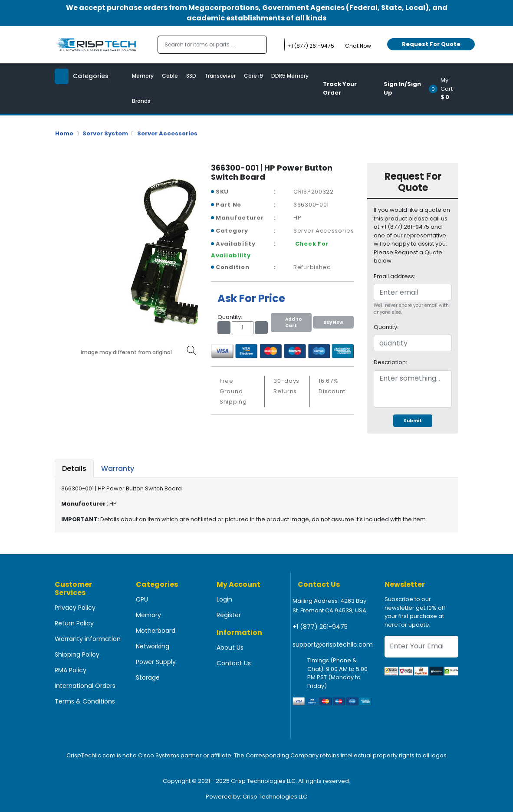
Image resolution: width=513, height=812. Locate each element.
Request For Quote (431, 44)
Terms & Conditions (85, 701)
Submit (413, 421)
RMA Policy (71, 670)
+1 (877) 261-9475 (320, 627)
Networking (153, 646)
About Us (230, 648)
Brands (141, 101)
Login (224, 599)
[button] (446, 89)
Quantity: (386, 327)
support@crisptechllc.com (333, 644)
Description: (390, 362)
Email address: (395, 276)
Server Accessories (167, 133)
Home (64, 133)
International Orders (85, 686)
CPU (142, 599)
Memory (143, 76)
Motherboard (156, 631)
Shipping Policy (77, 654)
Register (229, 615)
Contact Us (234, 663)
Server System (105, 133)
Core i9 (253, 76)
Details (74, 468)
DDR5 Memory (290, 76)
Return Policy (74, 623)
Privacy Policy (75, 608)
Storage (148, 677)
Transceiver (220, 76)
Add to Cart (291, 322)
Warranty (118, 468)
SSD (191, 76)
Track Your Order (340, 88)
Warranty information (88, 639)
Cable (170, 76)
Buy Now (333, 322)
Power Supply (156, 662)
